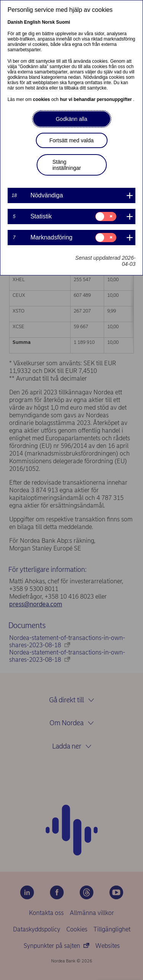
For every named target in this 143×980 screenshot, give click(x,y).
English (32, 22)
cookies (42, 99)
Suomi (63, 22)
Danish (15, 22)
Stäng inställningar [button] (67, 165)
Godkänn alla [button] (71, 119)
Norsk (48, 22)
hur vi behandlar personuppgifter (96, 99)
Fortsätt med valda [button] (72, 140)
